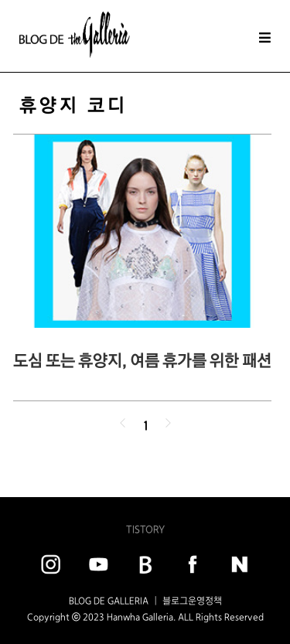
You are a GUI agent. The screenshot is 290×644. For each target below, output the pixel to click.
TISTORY (145, 529)
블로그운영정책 (192, 601)
